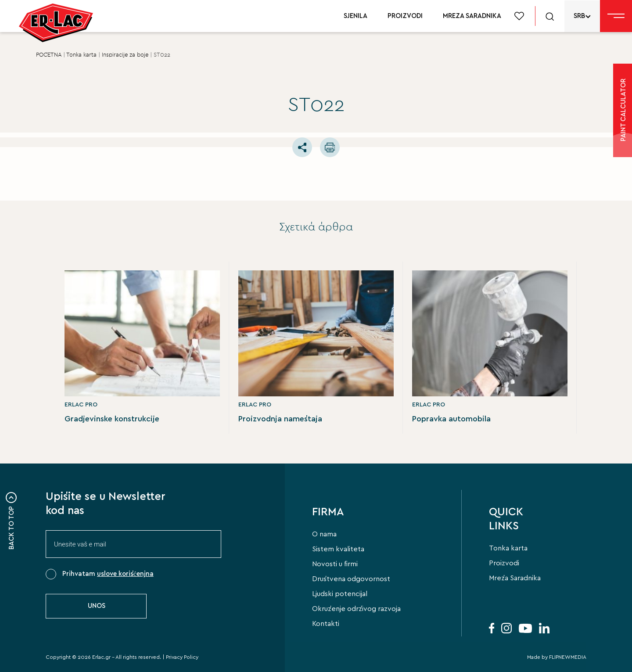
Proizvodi (504, 563)
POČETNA (49, 55)
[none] (582, 16)
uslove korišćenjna (125, 574)
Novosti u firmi (335, 564)
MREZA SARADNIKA (472, 16)
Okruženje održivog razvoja (356, 609)
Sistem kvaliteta (338, 549)
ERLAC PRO (81, 405)
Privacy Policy (182, 657)
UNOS (97, 606)
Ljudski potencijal (340, 594)
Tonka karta (81, 55)
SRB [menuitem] (579, 16)
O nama (324, 534)
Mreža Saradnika (515, 578)
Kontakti (326, 624)
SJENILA (355, 16)
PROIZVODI (405, 16)
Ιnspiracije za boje (125, 55)
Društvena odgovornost (351, 579)
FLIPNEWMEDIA (568, 657)
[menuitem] (582, 16)
